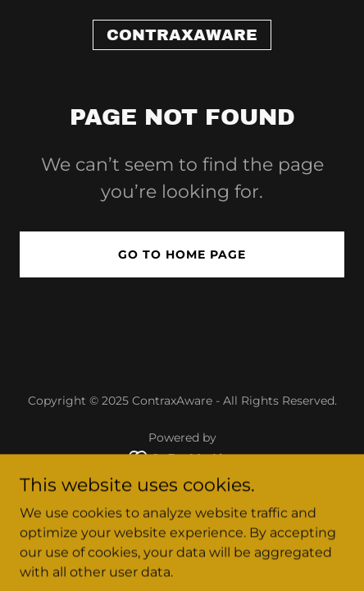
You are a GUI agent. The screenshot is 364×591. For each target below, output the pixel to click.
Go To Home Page (182, 254)
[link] (182, 36)
